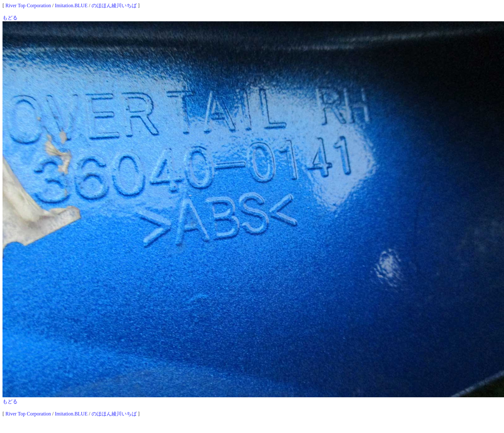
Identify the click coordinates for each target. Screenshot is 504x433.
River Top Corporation (28, 5)
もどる (10, 18)
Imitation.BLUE (71, 5)
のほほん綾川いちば (114, 5)
